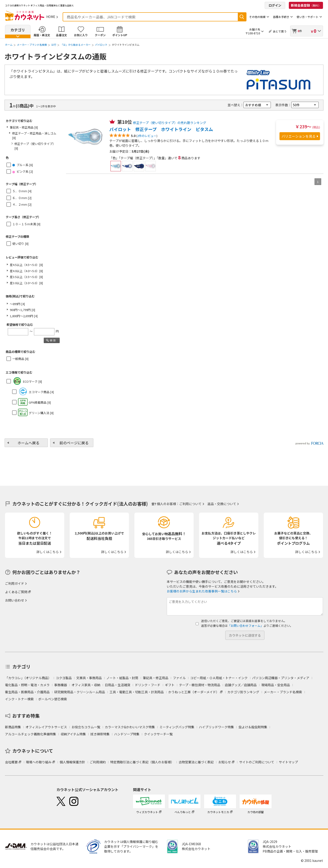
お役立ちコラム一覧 (86, 727)
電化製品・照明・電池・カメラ (27, 685)
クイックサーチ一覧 (158, 734)
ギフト (170, 685)
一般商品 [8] (20, 359)
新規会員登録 (306, 5)
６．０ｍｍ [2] (22, 198)
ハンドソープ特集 (127, 734)
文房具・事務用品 (89, 678)
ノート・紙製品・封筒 (122, 678)
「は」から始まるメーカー (76, 45)
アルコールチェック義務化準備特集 (31, 734)
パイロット (101, 45)
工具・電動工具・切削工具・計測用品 (137, 692)
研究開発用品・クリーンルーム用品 (80, 692)
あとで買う (280, 31)
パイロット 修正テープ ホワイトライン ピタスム (161, 129)
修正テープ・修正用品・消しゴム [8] (34, 135)
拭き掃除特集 (100, 734)
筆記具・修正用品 (156, 678)
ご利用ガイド (15, 583)
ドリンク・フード (148, 685)
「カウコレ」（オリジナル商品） (28, 678)
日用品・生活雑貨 (118, 685)
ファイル (179, 678)
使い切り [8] (20, 244)
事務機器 (61, 685)
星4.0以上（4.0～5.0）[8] (26, 271)
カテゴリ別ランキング (243, 692)
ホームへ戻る (28, 443)
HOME (51, 17)
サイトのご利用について (257, 762)
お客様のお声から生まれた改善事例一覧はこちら (202, 591)
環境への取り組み (39, 762)
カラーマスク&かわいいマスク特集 (130, 727)
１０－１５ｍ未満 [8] (26, 224)
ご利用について (190, 504)
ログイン (275, 5)
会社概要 (11, 762)
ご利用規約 (98, 762)
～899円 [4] (17, 304)
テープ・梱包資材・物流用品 (200, 685)
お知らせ (225, 762)
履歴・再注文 (42, 35)
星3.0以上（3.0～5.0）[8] (26, 283)
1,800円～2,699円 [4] (24, 316)
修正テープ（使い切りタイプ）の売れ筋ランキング (170, 123)
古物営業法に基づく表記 (196, 762)
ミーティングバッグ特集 (177, 727)
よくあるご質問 (16, 592)
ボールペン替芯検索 (53, 699)
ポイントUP (120, 35)
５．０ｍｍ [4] (22, 191)
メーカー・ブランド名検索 (32, 45)
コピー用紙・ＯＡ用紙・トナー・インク (219, 678)
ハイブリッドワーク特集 (216, 727)
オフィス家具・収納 (86, 685)
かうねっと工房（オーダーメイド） (194, 692)
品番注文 (61, 35)
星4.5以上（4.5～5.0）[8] (26, 265)
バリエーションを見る (299, 136)
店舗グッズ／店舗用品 (241, 685)
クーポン (100, 35)
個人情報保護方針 (72, 762)
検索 (242, 17)
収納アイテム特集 (73, 734)
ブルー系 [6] (23, 165)
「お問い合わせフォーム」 (246, 626)
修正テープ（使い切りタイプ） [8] (35, 146)
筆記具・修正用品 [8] (24, 127)
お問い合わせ (15, 600)
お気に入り (81, 35)
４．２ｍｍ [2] (22, 204)
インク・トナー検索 (19, 699)
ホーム (9, 45)
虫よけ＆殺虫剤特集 (253, 727)
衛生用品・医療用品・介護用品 (27, 692)
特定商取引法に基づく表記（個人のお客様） (142, 762)
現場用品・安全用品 (276, 685)
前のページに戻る (74, 443)
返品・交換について (222, 504)
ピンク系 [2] (23, 171)
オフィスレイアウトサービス (46, 727)
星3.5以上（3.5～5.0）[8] (26, 277)
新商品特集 (13, 727)
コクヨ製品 (64, 678)
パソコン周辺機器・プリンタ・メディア (281, 678)
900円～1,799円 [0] (22, 310)
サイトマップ (288, 762)
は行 (54, 45)
